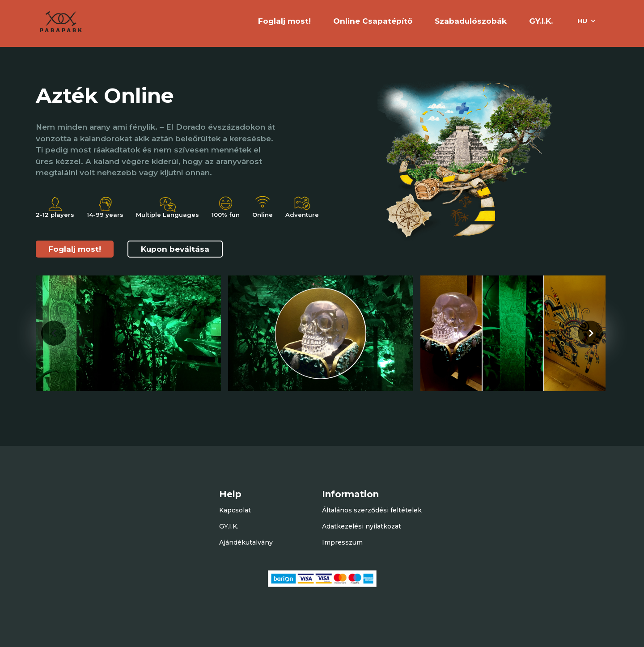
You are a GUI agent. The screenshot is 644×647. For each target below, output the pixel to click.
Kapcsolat (235, 510)
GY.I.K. (541, 21)
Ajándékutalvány (246, 542)
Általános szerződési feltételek (372, 510)
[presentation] (54, 333)
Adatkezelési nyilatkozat (362, 526)
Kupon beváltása (175, 249)
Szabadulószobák (471, 21)
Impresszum (342, 542)
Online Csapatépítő (373, 21)
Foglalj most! (75, 249)
